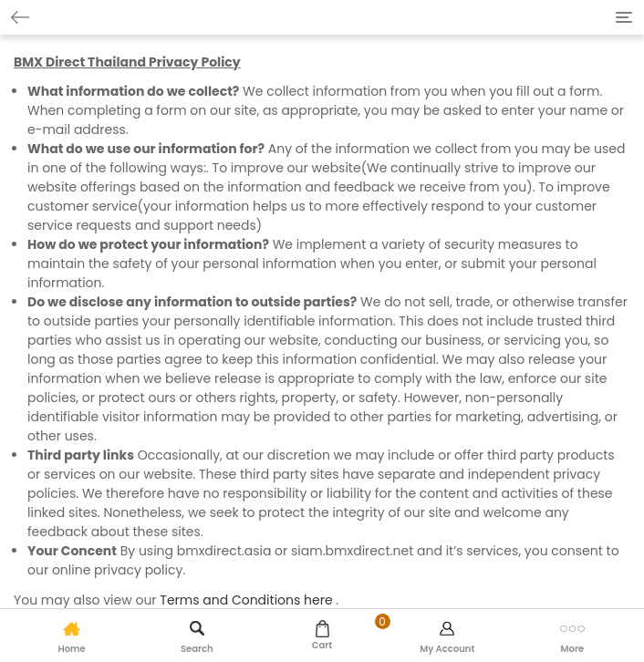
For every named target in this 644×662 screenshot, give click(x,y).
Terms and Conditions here (246, 600)
